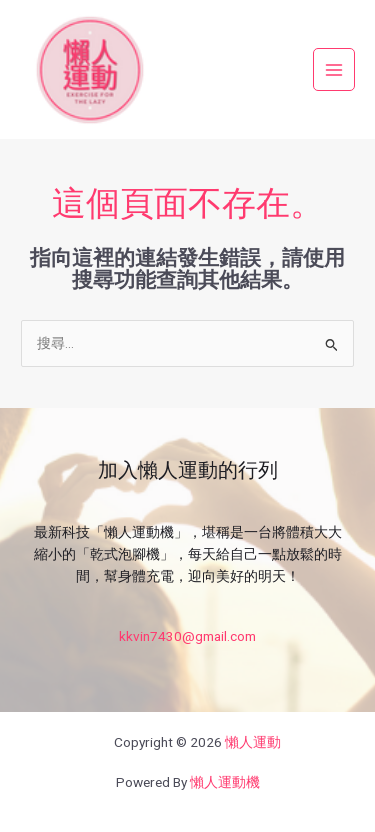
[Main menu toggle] (334, 69)
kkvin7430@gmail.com (187, 636)
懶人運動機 (225, 782)
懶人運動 (253, 742)
